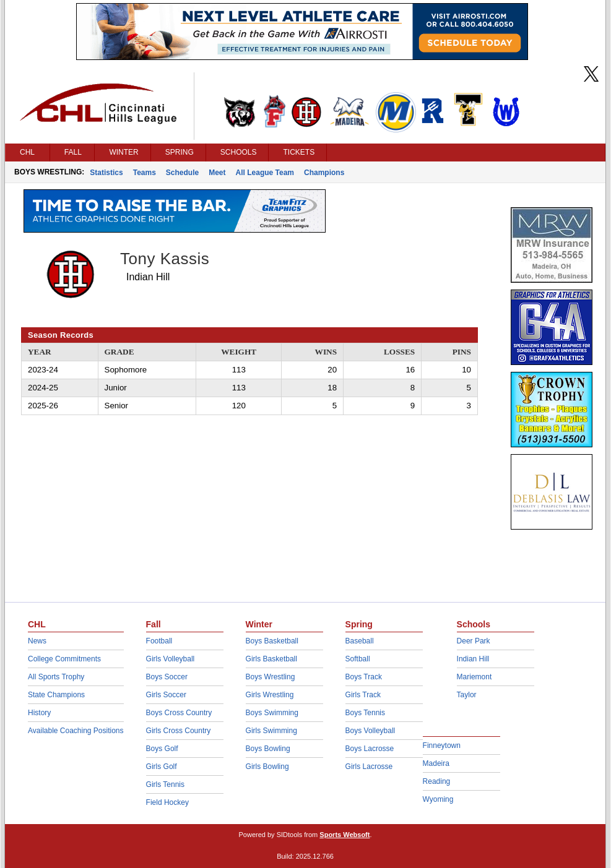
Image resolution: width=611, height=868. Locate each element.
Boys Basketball (272, 641)
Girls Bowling (267, 767)
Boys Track (364, 677)
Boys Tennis (365, 713)
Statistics (106, 173)
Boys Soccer (167, 677)
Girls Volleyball (171, 659)
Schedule (182, 173)
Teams (145, 173)
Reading (437, 781)
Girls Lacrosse (369, 767)
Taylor (467, 695)
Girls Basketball (271, 659)
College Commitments (64, 659)
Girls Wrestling (270, 695)
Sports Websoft (344, 835)
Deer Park (474, 641)
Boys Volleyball (370, 731)
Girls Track (363, 695)
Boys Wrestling (271, 677)
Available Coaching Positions (76, 731)
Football (159, 641)
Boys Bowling (268, 749)
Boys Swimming (272, 713)
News (37, 641)
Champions (324, 173)
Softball (358, 659)
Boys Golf (162, 749)
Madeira (436, 763)
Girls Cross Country (179, 731)
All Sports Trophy (56, 677)
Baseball (360, 641)
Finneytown (442, 746)
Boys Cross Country (179, 713)
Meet (217, 173)
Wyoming (438, 799)
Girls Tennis (165, 784)
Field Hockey (167, 802)
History (39, 713)
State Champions (56, 695)
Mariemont (474, 677)
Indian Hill (473, 659)
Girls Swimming (271, 731)
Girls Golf (162, 767)
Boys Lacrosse (370, 749)
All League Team (265, 173)
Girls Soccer (166, 695)
